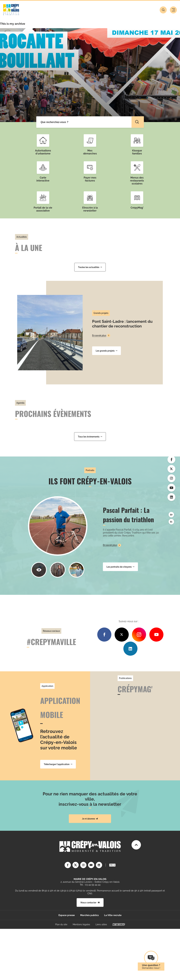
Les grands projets (106, 351)
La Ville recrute (113, 915)
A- (171, 522)
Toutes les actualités (90, 267)
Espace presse (67, 915)
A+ (171, 515)
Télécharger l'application (58, 764)
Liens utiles (101, 924)
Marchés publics (89, 915)
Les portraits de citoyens (120, 567)
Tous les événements (90, 437)
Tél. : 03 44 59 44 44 (90, 885)
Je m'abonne (90, 819)
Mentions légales (81, 924)
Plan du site (61, 924)
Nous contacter (90, 903)
